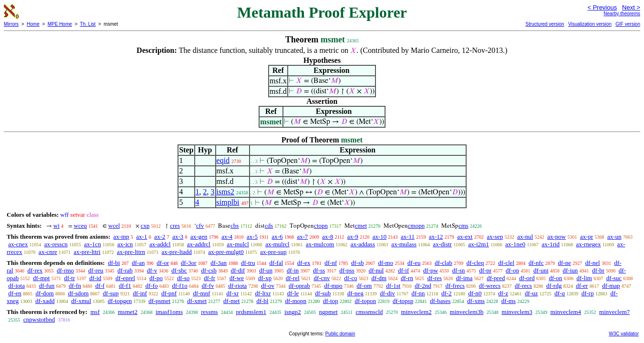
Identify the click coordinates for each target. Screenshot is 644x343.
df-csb (209, 270)
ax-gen (199, 237)
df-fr (209, 278)
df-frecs (455, 286)
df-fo (152, 286)
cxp (145, 226)
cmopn (416, 226)
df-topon (366, 301)
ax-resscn (56, 244)
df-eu (414, 263)
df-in (293, 270)
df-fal (276, 263)
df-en (15, 293)
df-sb (358, 263)
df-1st (393, 286)
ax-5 (252, 237)
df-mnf (201, 293)
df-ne (564, 263)
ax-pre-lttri (87, 252)
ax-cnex (18, 244)
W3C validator (624, 334)
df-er (582, 286)
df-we (237, 278)
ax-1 (142, 237)
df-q (560, 293)
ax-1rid (551, 244)
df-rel (293, 278)
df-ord (527, 278)
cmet (361, 226)
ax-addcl (160, 244)
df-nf (331, 263)
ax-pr (587, 237)
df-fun (47, 286)
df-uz (531, 293)
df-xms (476, 301)
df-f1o (180, 286)
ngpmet (328, 312)
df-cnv (322, 278)
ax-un (614, 237)
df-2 (447, 293)
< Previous (602, 7)
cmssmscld (369, 312)
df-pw (431, 270)
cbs (234, 226)
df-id (95, 278)
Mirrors (11, 24)
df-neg (355, 293)
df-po (156, 278)
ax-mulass (404, 244)
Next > (631, 7)
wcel (114, 226)
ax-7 (302, 237)
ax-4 (227, 237)
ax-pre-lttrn (131, 252)
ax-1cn (92, 244)
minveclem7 (614, 312)
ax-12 (436, 237)
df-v (152, 270)
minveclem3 (517, 312)
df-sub (323, 293)
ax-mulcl (238, 244)
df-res (435, 278)
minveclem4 (566, 312)
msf (95, 312)
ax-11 (408, 237)
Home (33, 24)
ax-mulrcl (277, 244)
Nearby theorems (622, 14)
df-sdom (78, 293)
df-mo (385, 263)
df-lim (584, 278)
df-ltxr (263, 293)
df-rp (588, 293)
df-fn (75, 286)
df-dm (379, 278)
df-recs (523, 286)
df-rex (35, 270)
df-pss (347, 270)
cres (175, 226)
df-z (503, 293)
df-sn (459, 270)
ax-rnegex (589, 244)
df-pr (485, 270)
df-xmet (197, 301)
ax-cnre (48, 252)
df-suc (614, 278)
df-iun (571, 270)
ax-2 (160, 237)
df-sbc (179, 270)
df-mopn (296, 301)
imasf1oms (169, 312)
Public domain (340, 334)
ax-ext (465, 237)
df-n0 (475, 293)
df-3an (218, 263)
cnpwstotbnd (39, 319)
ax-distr (442, 244)
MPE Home (60, 24)
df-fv (208, 286)
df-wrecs (490, 286)
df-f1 (125, 286)
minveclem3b (467, 312)
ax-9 (353, 237)
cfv (200, 226)
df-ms (509, 301)
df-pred (496, 278)
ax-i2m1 (479, 244)
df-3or (189, 263)
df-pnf (169, 293)
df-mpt (41, 278)
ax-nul (525, 237)
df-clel (506, 263)
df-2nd (423, 286)
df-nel (593, 263)
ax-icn (125, 244)
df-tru (248, 263)
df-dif (238, 270)
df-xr (233, 293)
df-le (293, 293)
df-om (364, 286)
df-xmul (81, 301)
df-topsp (403, 301)
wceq (80, 226)
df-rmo (65, 270)
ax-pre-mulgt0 (226, 252)
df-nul (376, 270)
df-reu (96, 270)
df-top (331, 301)
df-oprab (299, 286)
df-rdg (554, 286)
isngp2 (293, 312)
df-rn (407, 278)
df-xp (265, 278)
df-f (100, 286)
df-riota (237, 286)
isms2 (225, 192)
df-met (232, 301)
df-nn (418, 293)
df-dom (44, 293)
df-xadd (45, 301)
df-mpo (333, 286)
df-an (138, 263)
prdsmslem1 (251, 312)
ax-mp (121, 237)
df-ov (268, 286)
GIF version (628, 24)
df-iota (16, 286)
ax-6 (277, 237)
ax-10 (380, 237)
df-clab (443, 263)
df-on (555, 278)
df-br (598, 270)
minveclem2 (416, 312)
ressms (209, 312)
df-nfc (536, 263)
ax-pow (556, 237)
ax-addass (363, 244)
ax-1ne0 (515, 244)
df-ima (464, 278)
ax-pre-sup (273, 252)
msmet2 (128, 312)
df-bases (440, 301)
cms (463, 226)
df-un (266, 270)
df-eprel (125, 278)
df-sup (111, 293)
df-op (512, 270)
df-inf (140, 293)
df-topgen (120, 301)
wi (57, 226)
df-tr (69, 278)
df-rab (125, 270)
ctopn (321, 226)
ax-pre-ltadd (177, 252)
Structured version (545, 24)
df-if (403, 270)
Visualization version (590, 24)
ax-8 (327, 237)
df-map (611, 286)
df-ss (319, 270)
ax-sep (495, 237)
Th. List (88, 24)
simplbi (228, 202)
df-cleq (475, 263)
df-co (350, 278)
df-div (387, 293)
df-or (163, 263)
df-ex (304, 263)
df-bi (114, 263)
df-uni (541, 270)
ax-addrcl (199, 244)
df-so (183, 278)
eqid (223, 160)
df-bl (262, 301)
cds (269, 226)
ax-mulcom (320, 244)
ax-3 (178, 237)
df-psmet (159, 301)
